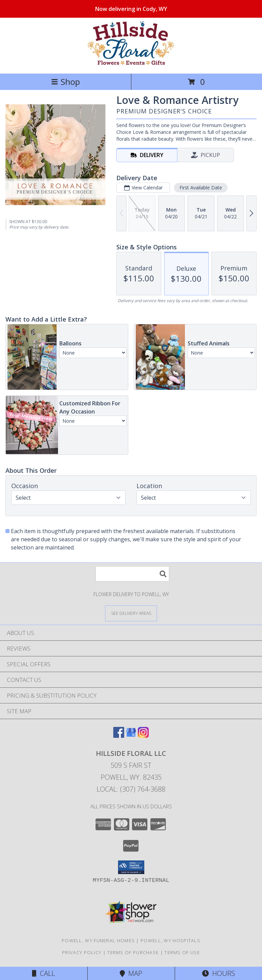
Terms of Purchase (133, 952)
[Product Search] (132, 574)
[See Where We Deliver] (131, 613)
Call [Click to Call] (43, 973)
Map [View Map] (131, 973)
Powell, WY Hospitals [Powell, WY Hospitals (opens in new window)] (170, 940)
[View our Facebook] (119, 736)
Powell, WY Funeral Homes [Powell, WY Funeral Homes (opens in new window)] (98, 940)
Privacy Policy (82, 952)
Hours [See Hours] (219, 973)
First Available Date (201, 188)
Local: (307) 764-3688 (131, 789)
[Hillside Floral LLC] (131, 64)
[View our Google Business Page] (131, 736)
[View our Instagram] (143, 736)
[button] (131, 867)
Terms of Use (182, 952)
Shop (65, 82)
